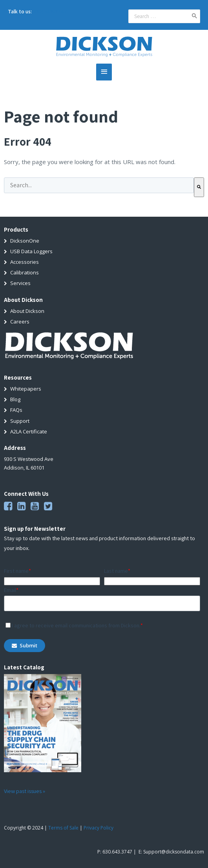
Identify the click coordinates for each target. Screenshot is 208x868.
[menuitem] (104, 240)
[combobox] (99, 185)
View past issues (23, 790)
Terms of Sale (63, 828)
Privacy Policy (99, 828)
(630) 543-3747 (49, 11)
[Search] (199, 187)
